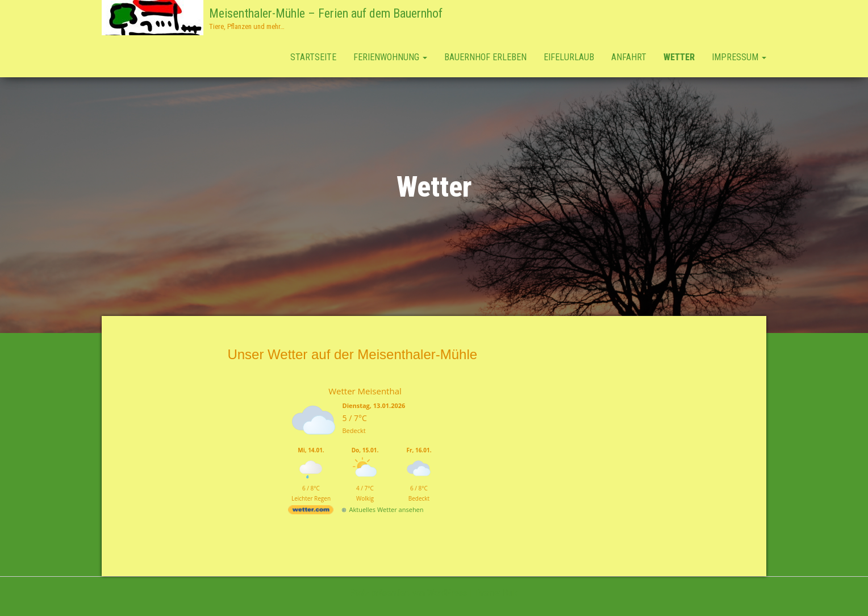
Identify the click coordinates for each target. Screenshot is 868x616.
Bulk (510, 593)
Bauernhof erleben (485, 57)
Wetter (679, 57)
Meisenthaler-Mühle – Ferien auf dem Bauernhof (326, 13)
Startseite (313, 57)
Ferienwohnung (390, 57)
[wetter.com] (311, 512)
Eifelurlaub (569, 57)
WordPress (447, 593)
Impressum (739, 57)
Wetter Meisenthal (365, 391)
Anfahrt (629, 57)
